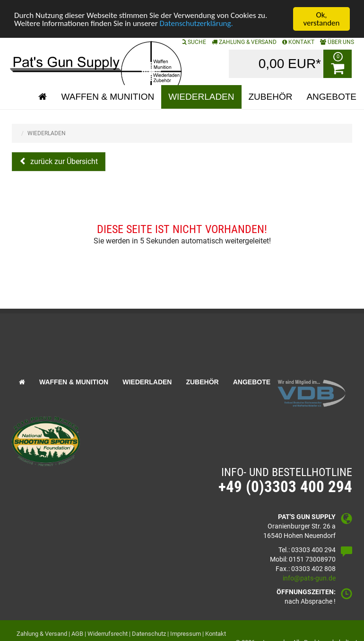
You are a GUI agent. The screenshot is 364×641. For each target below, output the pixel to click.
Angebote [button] (331, 97)
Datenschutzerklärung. (196, 23)
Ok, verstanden (322, 19)
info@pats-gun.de (309, 578)
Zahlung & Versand (244, 42)
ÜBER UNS (337, 42)
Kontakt (216, 634)
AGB (77, 634)
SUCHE (194, 42)
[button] (43, 97)
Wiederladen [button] (201, 97)
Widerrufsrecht (108, 634)
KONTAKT (298, 42)
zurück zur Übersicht (63, 161)
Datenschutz (149, 634)
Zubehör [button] (271, 97)
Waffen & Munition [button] (108, 97)
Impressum (186, 634)
